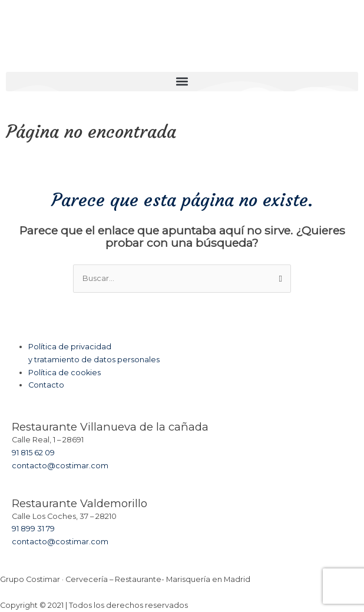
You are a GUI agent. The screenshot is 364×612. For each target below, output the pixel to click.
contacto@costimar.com (60, 466)
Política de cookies (64, 373)
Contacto (46, 385)
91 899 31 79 (33, 529)
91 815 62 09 (33, 453)
